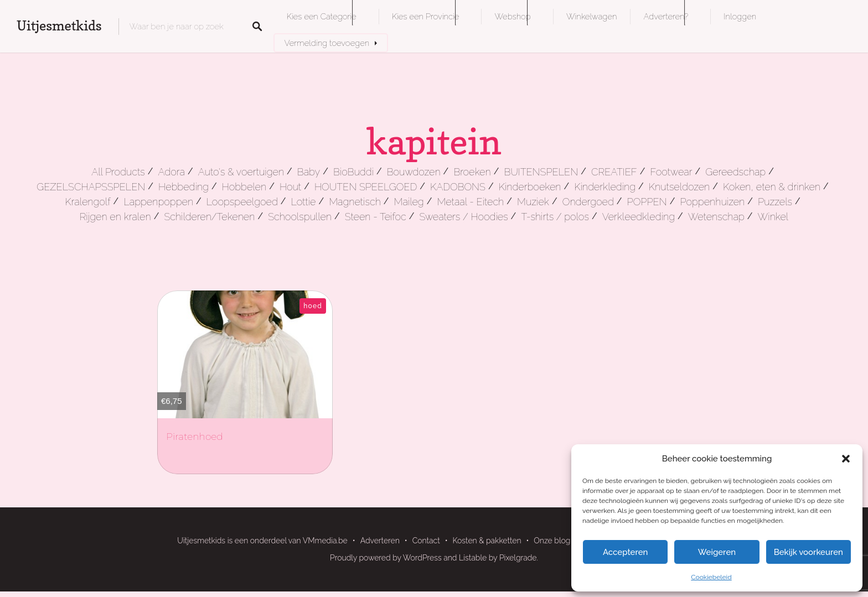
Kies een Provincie (426, 16)
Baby (309, 172)
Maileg (409, 202)
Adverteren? (666, 16)
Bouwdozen (414, 172)
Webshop (512, 16)
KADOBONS (458, 187)
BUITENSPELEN (541, 172)
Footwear (671, 172)
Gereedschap (735, 172)
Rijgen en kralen (115, 217)
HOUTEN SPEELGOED (366, 187)
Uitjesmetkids (59, 26)
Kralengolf (87, 202)
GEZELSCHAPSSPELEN (91, 187)
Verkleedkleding (639, 217)
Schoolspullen (300, 217)
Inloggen (740, 16)
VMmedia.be (325, 541)
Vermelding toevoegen (327, 43)
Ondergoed (588, 202)
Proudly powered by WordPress (386, 558)
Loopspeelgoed (242, 202)
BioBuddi (353, 172)
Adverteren (380, 541)
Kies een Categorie (322, 16)
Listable (473, 558)
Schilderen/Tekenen (209, 217)
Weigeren (717, 552)
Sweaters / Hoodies (463, 217)
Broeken (472, 172)
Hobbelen (244, 187)
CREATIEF (614, 172)
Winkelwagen (591, 16)
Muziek (533, 202)
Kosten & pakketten (487, 541)
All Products (118, 172)
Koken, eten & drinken (772, 187)
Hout (290, 187)
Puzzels (775, 202)
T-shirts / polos (555, 217)
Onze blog (552, 541)
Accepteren (626, 552)
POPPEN (647, 202)
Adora (171, 172)
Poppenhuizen (712, 202)
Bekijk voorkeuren (808, 552)
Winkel (773, 217)
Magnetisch (355, 202)
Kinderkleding (605, 187)
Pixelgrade (518, 558)
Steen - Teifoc (376, 217)
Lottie (304, 202)
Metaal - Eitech (471, 202)
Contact (426, 541)
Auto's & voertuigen (241, 172)
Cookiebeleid (711, 577)
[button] (846, 459)
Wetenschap (716, 217)
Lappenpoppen (158, 202)
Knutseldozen (679, 187)
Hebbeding (184, 187)
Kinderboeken (530, 187)
